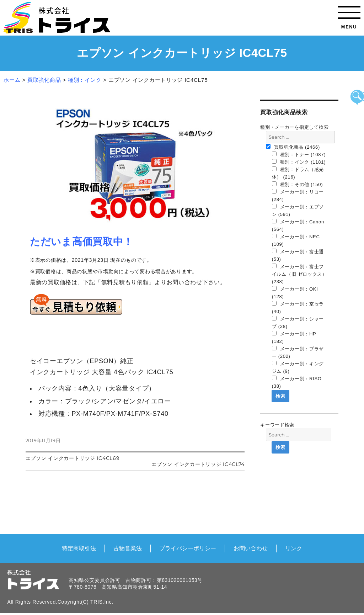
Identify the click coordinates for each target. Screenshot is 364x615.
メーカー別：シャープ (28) (298, 322)
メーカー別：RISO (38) (297, 382)
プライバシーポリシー (188, 548)
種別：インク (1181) (299, 162)
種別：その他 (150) (298, 184)
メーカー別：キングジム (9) (298, 367)
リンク (294, 548)
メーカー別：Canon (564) (298, 225)
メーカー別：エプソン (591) (298, 210)
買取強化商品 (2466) (293, 147)
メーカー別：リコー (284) (298, 195)
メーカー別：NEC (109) (296, 240)
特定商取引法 (79, 548)
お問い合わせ (251, 548)
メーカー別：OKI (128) (295, 293)
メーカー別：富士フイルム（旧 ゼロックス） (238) (299, 274)
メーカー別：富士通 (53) (298, 255)
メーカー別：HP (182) (294, 337)
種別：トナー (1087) (299, 154)
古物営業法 (128, 548)
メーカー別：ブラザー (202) (298, 352)
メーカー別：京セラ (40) (298, 307)
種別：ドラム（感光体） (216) (298, 173)
